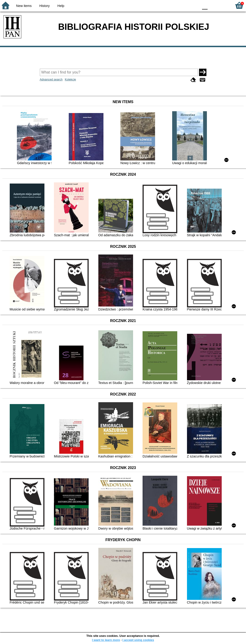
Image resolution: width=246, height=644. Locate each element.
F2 (223, 5)
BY (194, 5)
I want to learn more (106, 640)
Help (61, 6)
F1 (213, 5)
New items (24, 6)
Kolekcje (70, 79)
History (45, 6)
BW (175, 5)
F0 (205, 5)
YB (185, 5)
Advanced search (51, 79)
